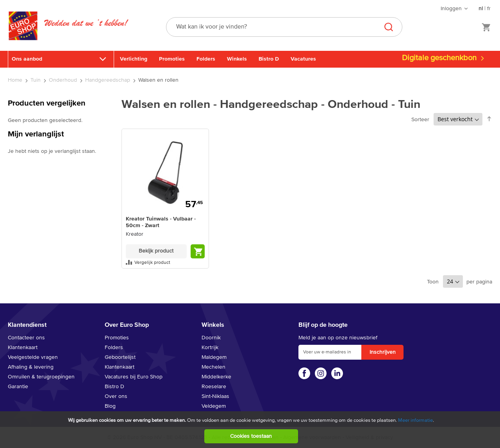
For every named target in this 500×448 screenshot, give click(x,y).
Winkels (237, 59)
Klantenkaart (23, 348)
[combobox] (284, 27)
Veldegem (214, 406)
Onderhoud (64, 80)
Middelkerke (216, 377)
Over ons (116, 396)
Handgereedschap (108, 80)
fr (489, 9)
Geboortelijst (120, 357)
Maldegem (214, 357)
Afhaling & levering (31, 367)
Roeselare (214, 387)
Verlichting (134, 59)
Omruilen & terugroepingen (41, 377)
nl (481, 9)
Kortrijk (210, 348)
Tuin (36, 80)
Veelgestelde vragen (33, 357)
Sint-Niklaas (215, 396)
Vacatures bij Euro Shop (134, 377)
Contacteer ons (26, 338)
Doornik (211, 338)
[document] (251, 430)
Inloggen (451, 9)
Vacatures (303, 59)
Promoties (172, 59)
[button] (165, 262)
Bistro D (269, 59)
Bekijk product (156, 251)
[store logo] (23, 34)
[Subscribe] (382, 352)
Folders (206, 59)
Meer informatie (415, 420)
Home (16, 80)
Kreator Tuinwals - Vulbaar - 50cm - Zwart (161, 222)
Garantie (18, 387)
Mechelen (213, 367)
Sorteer (420, 120)
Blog (110, 406)
